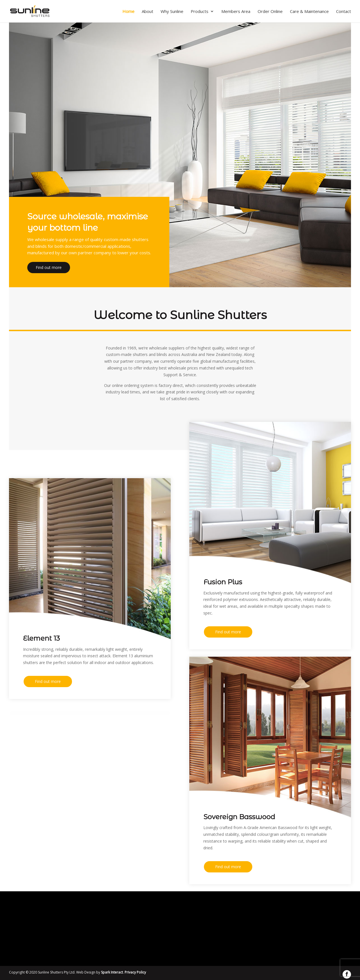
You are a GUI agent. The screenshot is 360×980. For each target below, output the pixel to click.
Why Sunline (172, 12)
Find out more (49, 269)
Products (200, 12)
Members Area (236, 12)
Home (128, 12)
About (148, 12)
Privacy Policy (135, 972)
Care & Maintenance (309, 12)
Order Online (270, 12)
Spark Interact (112, 972)
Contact (344, 12)
